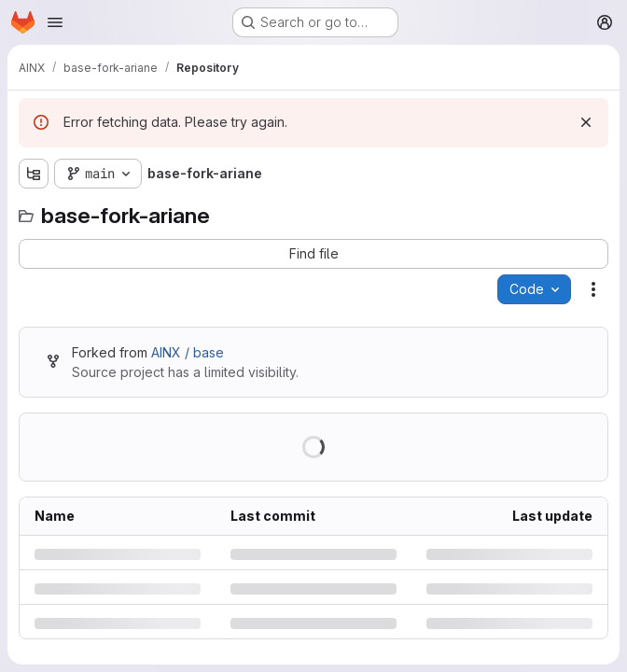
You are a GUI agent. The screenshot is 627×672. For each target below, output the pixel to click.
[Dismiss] (586, 122)
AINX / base (188, 352)
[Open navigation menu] (55, 22)
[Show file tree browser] (34, 174)
